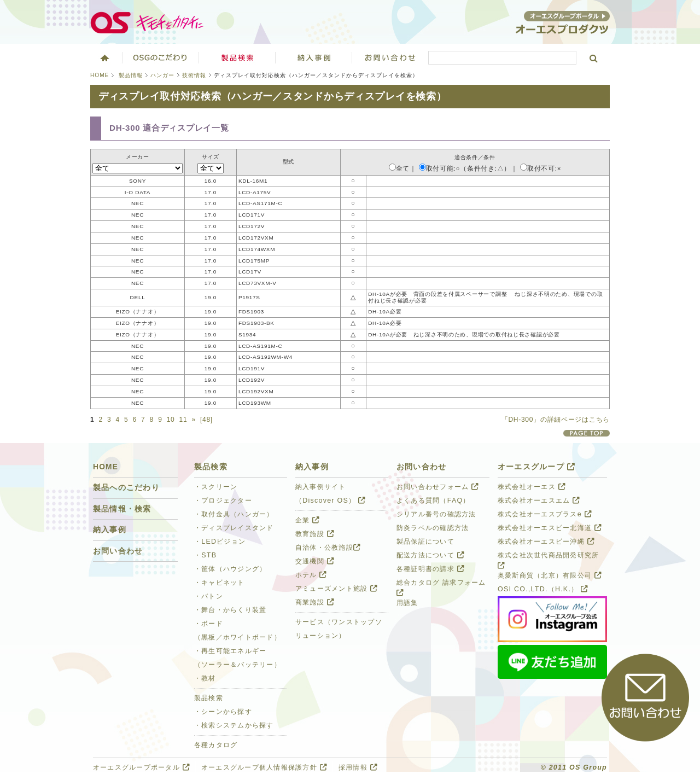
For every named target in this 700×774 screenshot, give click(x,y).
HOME (100, 75)
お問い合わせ (390, 57)
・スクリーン (216, 487)
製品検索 (237, 57)
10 (171, 420)
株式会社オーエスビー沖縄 (546, 542)
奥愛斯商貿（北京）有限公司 (550, 575)
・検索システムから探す (234, 725)
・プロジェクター (223, 501)
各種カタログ (216, 745)
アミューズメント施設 (336, 589)
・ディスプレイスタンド (234, 528)
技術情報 (194, 75)
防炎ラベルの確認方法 (433, 528)
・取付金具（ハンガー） (234, 514)
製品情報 (131, 75)
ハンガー (162, 75)
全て (399, 168)
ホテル (311, 575)
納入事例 (110, 530)
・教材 (205, 678)
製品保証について (425, 542)
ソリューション (314, 57)
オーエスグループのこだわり (161, 57)
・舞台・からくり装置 (230, 610)
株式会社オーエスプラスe (545, 514)
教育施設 (315, 534)
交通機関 (315, 561)
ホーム (104, 57)
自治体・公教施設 (328, 548)
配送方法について (430, 555)
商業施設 (315, 602)
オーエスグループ (536, 467)
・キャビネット (220, 583)
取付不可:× (541, 168)
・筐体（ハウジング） (230, 569)
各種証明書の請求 (430, 569)
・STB (205, 555)
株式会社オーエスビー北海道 (550, 528)
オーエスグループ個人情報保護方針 (264, 767)
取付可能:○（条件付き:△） (465, 168)
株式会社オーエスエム (539, 501)
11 (183, 420)
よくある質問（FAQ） (433, 501)
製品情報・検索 (122, 509)
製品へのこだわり (126, 488)
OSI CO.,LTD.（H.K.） (543, 589)
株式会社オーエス (532, 487)
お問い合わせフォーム (437, 487)
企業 (307, 520)
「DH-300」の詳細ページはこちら (556, 420)
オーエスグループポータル (141, 767)
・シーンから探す (223, 712)
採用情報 (358, 767)
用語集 (407, 603)
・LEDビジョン (220, 542)
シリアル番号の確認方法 (436, 514)
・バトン (209, 596)
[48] (206, 420)
